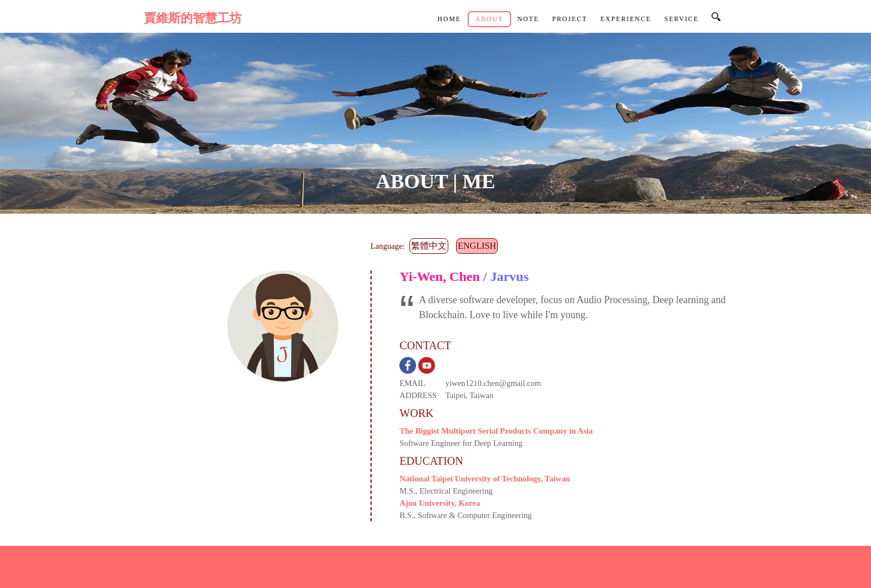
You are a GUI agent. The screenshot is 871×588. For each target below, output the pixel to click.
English (477, 246)
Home (449, 19)
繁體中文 (429, 246)
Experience (626, 19)
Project (570, 19)
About (489, 19)
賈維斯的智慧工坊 (193, 18)
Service (682, 19)
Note (528, 19)
